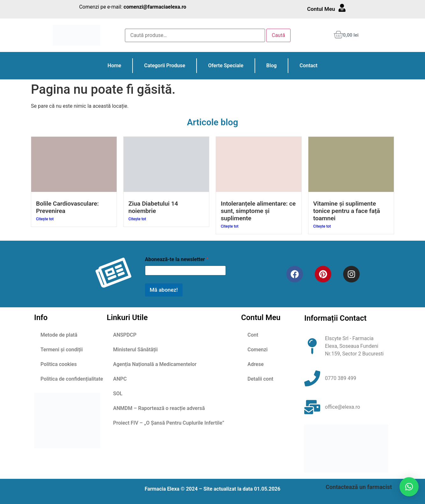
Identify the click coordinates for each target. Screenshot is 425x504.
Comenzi (258, 350)
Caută (278, 35)
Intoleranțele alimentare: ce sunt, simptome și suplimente (258, 211)
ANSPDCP (125, 335)
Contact (308, 66)
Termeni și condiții (62, 350)
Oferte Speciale (226, 66)
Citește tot (45, 219)
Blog (271, 66)
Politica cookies (59, 364)
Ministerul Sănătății (135, 350)
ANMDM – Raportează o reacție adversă (159, 408)
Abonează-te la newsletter (177, 259)
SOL (118, 394)
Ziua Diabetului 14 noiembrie (153, 207)
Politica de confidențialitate (72, 379)
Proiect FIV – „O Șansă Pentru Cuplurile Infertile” (169, 423)
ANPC (120, 379)
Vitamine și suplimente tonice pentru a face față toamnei (347, 211)
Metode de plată (59, 335)
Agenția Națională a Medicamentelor (155, 364)
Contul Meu (321, 9)
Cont (253, 335)
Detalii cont (260, 379)
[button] (409, 487)
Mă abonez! (164, 290)
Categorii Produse (165, 66)
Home (115, 66)
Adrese (256, 364)
